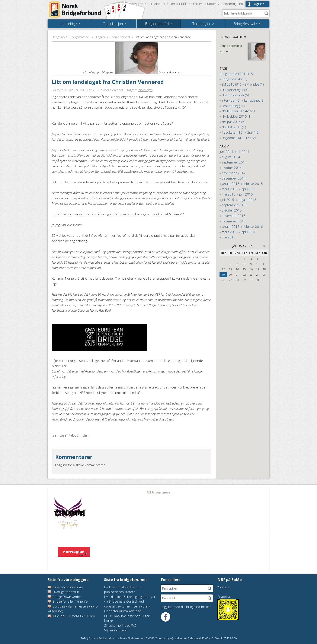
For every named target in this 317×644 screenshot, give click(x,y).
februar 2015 (253, 184)
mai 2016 (228, 237)
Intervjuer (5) (231, 100)
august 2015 (247, 200)
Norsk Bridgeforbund (75, 10)
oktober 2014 (232, 168)
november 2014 (233, 173)
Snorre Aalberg (120, 37)
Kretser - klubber (204, 4)
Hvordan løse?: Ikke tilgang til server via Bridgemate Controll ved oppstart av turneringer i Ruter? (130, 601)
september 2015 (234, 205)
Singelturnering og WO (120, 625)
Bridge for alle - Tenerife (68, 601)
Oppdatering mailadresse (123, 611)
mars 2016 (230, 232)
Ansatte (137, 4)
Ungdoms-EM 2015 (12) (239, 138)
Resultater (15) (233, 132)
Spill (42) (253, 132)
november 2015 (233, 216)
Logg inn (258, 4)
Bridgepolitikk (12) (234, 79)
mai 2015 (228, 194)
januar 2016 (230, 226)
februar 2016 (253, 226)
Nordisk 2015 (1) (234, 127)
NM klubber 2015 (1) (237, 116)
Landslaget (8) (254, 100)
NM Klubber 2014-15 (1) (239, 111)
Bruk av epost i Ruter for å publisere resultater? (123, 589)
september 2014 (234, 162)
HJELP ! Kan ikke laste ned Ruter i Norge (128, 618)
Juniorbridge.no (232, 4)
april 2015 (249, 189)
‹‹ (220, 246)
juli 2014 (243, 152)
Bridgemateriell (80, 37)
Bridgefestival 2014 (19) (237, 74)
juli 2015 (228, 200)
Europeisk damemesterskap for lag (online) (73, 609)
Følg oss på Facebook (166, 617)
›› (264, 246)
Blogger (100, 37)
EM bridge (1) (254, 84)
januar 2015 (230, 184)
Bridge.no (58, 37)
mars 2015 (230, 189)
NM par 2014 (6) (233, 122)
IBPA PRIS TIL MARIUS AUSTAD (71, 616)
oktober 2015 (232, 210)
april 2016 (249, 232)
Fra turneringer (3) (235, 90)
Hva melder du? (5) (235, 95)
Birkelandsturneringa (65, 587)
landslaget (145, 90)
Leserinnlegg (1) (233, 106)
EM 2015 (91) (231, 84)
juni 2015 (246, 194)
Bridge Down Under (64, 597)
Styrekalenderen (116, 630)
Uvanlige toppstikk (63, 592)
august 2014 (231, 157)
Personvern (156, 4)
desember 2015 (234, 221)
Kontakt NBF (178, 4)
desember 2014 (234, 178)
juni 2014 (226, 152)
